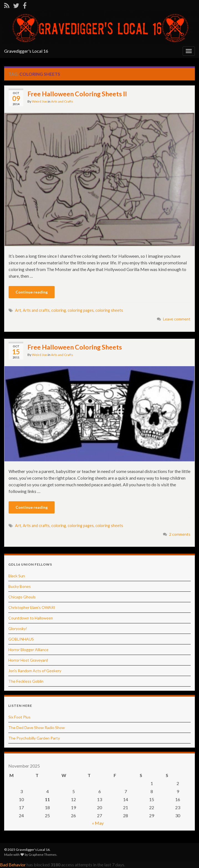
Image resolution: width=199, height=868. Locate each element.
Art (18, 310)
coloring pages (81, 310)
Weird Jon (39, 101)
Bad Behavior (13, 865)
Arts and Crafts (62, 101)
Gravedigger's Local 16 (26, 51)
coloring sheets (109, 310)
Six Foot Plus (19, 717)
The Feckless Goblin (26, 681)
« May (98, 823)
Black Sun (17, 576)
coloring (59, 310)
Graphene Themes (43, 855)
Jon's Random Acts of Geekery (35, 671)
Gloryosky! (18, 628)
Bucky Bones (20, 586)
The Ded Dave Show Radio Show (37, 727)
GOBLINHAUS (21, 639)
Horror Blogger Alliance (28, 650)
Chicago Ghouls (22, 597)
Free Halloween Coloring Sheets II (77, 94)
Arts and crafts (36, 310)
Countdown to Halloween (31, 618)
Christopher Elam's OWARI (32, 607)
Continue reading (32, 292)
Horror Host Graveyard (28, 660)
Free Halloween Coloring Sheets (75, 347)
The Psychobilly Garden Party (34, 738)
